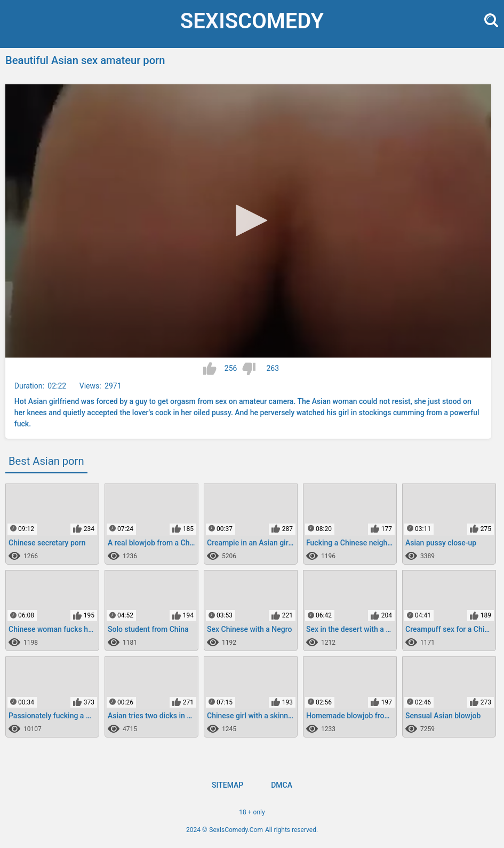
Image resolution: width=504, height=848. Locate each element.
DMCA (282, 785)
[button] (248, 220)
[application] (248, 221)
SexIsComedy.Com (236, 830)
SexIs (252, 21)
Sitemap (227, 785)
